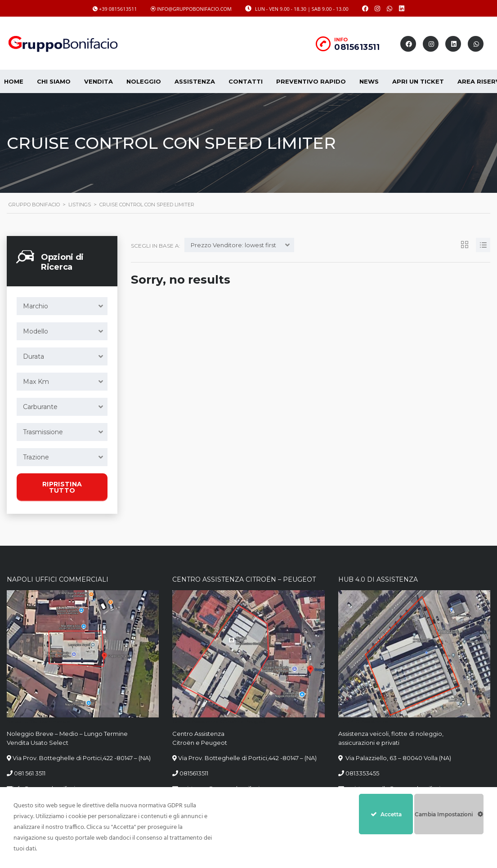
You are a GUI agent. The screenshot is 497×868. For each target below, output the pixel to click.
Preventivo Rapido (311, 81)
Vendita (99, 81)
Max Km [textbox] (36, 382)
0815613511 (357, 47)
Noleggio (144, 81)
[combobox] (62, 306)
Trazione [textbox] (36, 457)
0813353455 (362, 773)
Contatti (246, 81)
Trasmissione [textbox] (43, 432)
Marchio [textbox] (36, 306)
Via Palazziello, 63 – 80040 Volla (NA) (398, 758)
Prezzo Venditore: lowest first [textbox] (233, 245)
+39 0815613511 (118, 9)
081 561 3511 (30, 773)
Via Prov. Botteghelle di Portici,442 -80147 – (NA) (247, 758)
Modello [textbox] (36, 331)
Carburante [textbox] (40, 407)
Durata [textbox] (34, 356)
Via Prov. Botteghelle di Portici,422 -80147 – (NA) (82, 758)
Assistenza (195, 81)
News (369, 81)
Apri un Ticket (418, 81)
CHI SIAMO (54, 81)
